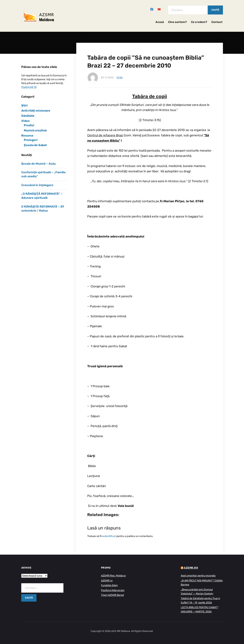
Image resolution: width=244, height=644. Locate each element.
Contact (217, 22)
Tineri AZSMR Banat (112, 595)
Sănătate (28, 116)
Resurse (27, 136)
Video (25, 121)
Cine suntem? (177, 22)
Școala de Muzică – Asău (38, 164)
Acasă (160, 22)
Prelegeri (31, 140)
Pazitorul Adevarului (113, 590)
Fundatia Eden (109, 585)
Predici (29, 125)
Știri (120, 78)
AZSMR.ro (107, 581)
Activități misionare (36, 111)
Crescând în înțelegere (37, 185)
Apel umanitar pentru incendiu (198, 576)
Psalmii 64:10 (29, 87)
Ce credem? (199, 22)
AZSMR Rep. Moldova (113, 576)
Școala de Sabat (35, 145)
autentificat (109, 536)
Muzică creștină (35, 130)
